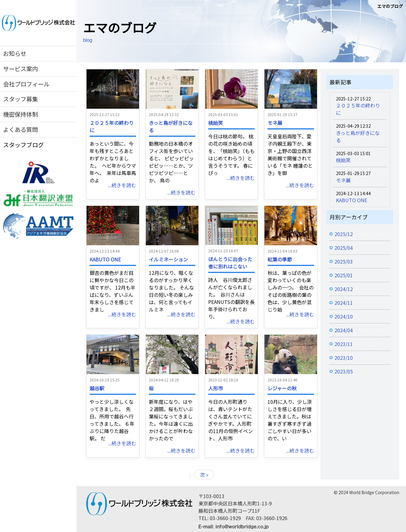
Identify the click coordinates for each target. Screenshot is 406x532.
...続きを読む (122, 185)
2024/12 (344, 289)
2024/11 (344, 303)
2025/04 (344, 248)
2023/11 (344, 344)
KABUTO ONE (105, 259)
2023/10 (344, 358)
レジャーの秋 (282, 388)
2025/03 (344, 261)
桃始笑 (216, 123)
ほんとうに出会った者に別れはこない (230, 263)
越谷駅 (97, 388)
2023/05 (344, 371)
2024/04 (344, 330)
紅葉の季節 (280, 259)
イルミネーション (168, 259)
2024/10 (344, 316)
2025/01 (344, 275)
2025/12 (344, 234)
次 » (204, 475)
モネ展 (275, 123)
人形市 (216, 388)
